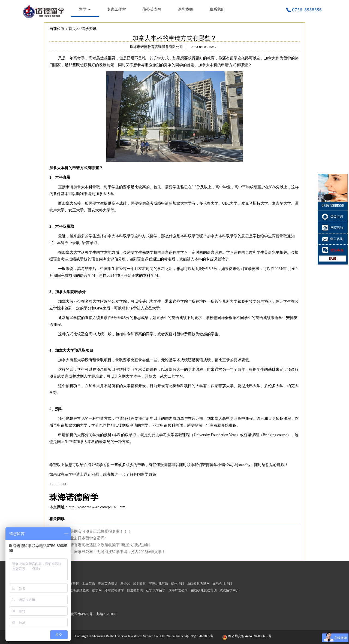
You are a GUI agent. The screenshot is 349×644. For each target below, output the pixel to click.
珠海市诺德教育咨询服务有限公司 (45, 11)
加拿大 (270, 58)
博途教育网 (135, 590)
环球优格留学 (114, 590)
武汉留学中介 (229, 590)
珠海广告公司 (178, 590)
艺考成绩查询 (79, 590)
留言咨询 (333, 239)
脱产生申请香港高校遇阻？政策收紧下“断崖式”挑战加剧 (102, 545)
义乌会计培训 (222, 584)
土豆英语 (89, 584)
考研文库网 (71, 584)
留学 (85, 9)
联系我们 (217, 9)
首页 (72, 29)
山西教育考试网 (198, 584)
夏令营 (125, 584)
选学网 (97, 590)
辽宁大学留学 (156, 590)
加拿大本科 (208, 65)
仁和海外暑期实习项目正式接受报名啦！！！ (93, 531)
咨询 (333, 217)
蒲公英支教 (152, 9)
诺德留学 (210, 465)
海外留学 (95, 465)
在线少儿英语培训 (204, 590)
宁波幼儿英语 (158, 584)
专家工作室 (116, 9)
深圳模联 (185, 9)
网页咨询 (333, 228)
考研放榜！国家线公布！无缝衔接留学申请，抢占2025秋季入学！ (110, 552)
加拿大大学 (65, 350)
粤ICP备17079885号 (200, 636)
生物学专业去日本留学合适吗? (80, 538)
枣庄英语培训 (108, 584)
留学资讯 (89, 29)
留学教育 (139, 584)
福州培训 (177, 584)
